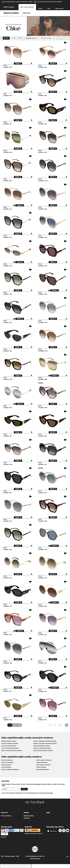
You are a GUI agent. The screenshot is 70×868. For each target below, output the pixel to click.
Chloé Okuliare (41, 767)
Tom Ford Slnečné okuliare (10, 748)
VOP (2, 856)
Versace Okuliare (42, 762)
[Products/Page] (48, 38)
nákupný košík (59, 9)
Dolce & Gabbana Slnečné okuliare (45, 741)
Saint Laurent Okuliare (44, 760)
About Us (4, 813)
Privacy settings (6, 816)
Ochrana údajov (10, 856)
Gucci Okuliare (6, 767)
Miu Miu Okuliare (7, 760)
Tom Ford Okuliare (7, 762)
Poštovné (27, 818)
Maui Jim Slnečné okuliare (42, 748)
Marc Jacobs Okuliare (43, 765)
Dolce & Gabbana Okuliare (10, 769)
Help (48, 813)
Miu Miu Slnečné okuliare (10, 743)
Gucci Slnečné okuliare (9, 746)
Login (49, 9)
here (51, 793)
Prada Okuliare (6, 765)
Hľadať (40, 9)
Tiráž (17, 856)
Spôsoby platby (29, 816)
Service (26, 813)
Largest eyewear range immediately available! (19, 2)
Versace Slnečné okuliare (42, 746)
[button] (9, 7)
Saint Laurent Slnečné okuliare (11, 750)
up (68, 856)
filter (6, 38)
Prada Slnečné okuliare (9, 741)
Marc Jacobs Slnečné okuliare (43, 750)
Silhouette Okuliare (43, 769)
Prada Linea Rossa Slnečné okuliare (45, 743)
